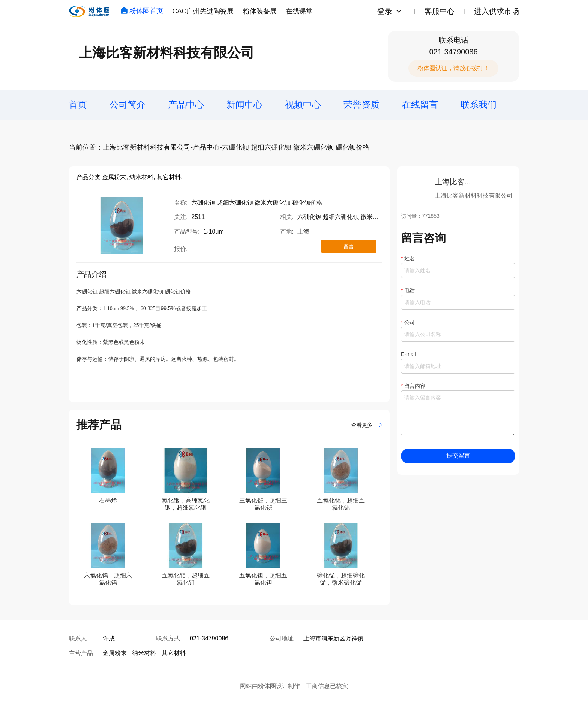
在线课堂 (299, 11)
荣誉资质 (361, 104)
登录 (385, 11)
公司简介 (127, 104)
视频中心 (303, 104)
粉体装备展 (260, 11)
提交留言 (458, 455)
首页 (78, 104)
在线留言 (420, 104)
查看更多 (367, 425)
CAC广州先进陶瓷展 (203, 11)
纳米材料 (144, 653)
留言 (349, 246)
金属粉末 (115, 653)
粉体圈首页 (142, 11)
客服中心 (439, 11)
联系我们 (478, 104)
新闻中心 (244, 104)
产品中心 (186, 104)
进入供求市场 (496, 11)
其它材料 (174, 653)
